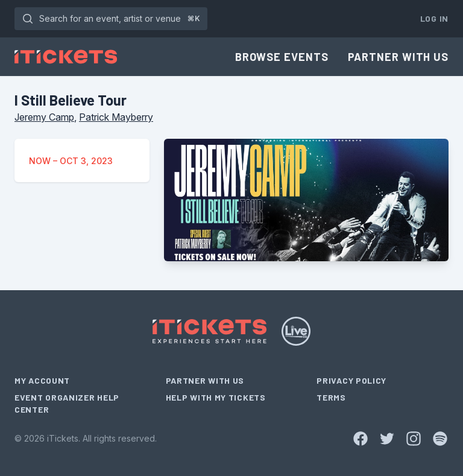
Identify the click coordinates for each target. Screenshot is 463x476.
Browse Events (282, 57)
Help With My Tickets (216, 397)
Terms (331, 397)
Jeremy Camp (44, 117)
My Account (42, 380)
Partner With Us (398, 57)
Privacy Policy (351, 380)
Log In (434, 18)
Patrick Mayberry (116, 117)
